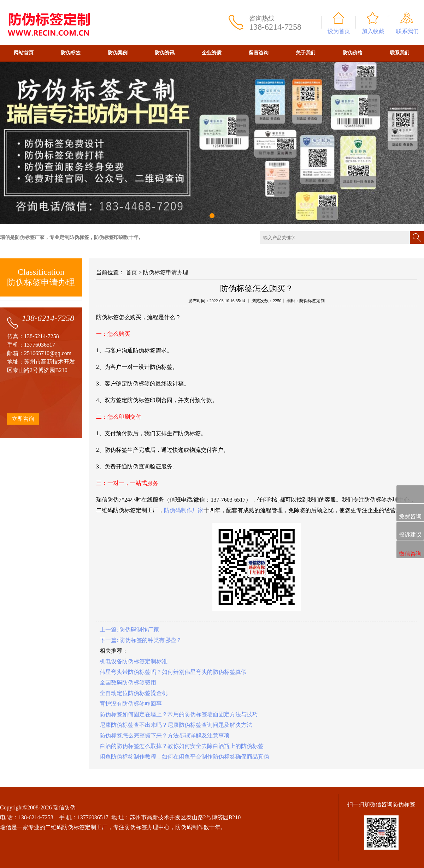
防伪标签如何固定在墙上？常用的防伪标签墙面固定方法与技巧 (179, 714)
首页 (131, 272)
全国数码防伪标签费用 (128, 683)
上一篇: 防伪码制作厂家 (129, 630)
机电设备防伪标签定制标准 (134, 661)
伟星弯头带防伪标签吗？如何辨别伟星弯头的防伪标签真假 (173, 672)
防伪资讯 (165, 53)
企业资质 (212, 53)
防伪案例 (118, 53)
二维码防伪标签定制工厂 (76, 827)
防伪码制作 (189, 827)
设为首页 (339, 31)
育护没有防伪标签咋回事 (131, 704)
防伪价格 (353, 53)
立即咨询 (23, 419)
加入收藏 (373, 31)
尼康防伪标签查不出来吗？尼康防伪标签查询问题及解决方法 (176, 725)
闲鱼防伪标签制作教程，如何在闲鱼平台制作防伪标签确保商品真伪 (184, 757)
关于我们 (306, 53)
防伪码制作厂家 (184, 510)
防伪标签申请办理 (166, 272)
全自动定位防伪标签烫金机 (134, 693)
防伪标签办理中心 (147, 827)
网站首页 (24, 53)
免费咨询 (410, 513)
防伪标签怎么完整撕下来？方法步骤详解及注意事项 (165, 735)
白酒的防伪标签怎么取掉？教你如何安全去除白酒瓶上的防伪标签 (182, 746)
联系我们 (407, 31)
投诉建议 (410, 531)
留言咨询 (259, 53)
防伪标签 (71, 53)
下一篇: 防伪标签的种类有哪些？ (141, 640)
